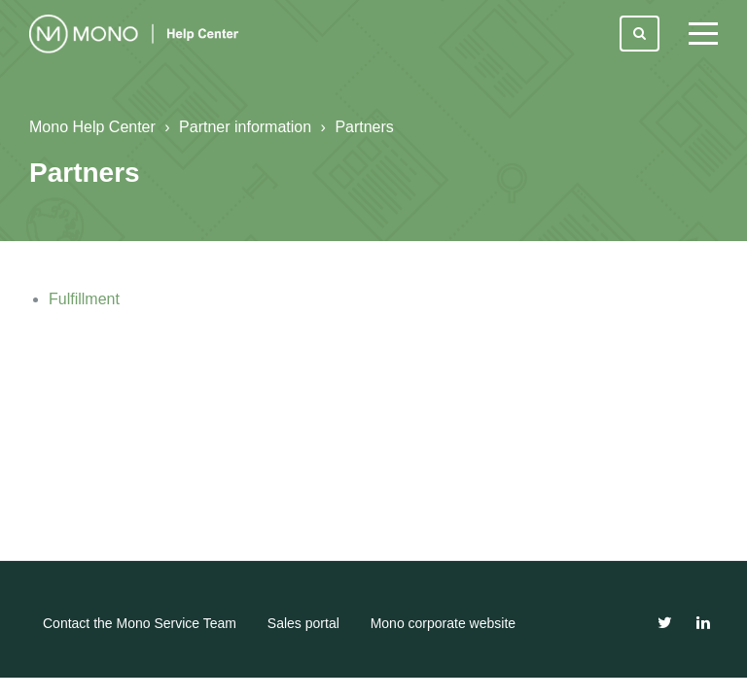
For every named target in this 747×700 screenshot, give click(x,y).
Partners (364, 127)
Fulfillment (84, 299)
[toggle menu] (703, 34)
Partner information (245, 127)
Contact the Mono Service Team (140, 623)
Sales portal (303, 623)
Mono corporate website (443, 623)
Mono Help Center (92, 127)
